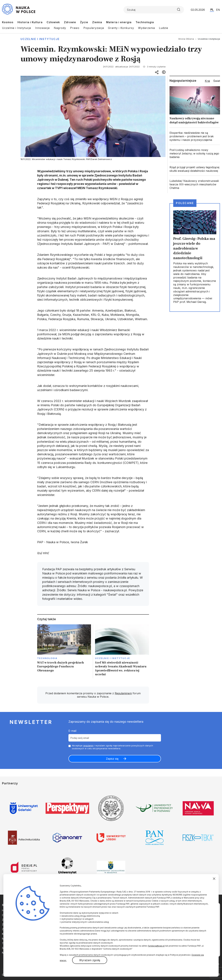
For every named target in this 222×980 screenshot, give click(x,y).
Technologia (145, 22)
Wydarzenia (146, 28)
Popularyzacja (94, 28)
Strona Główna (186, 39)
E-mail (72, 731)
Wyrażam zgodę (90, 960)
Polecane (185, 203)
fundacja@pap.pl (156, 946)
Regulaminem (123, 693)
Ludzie (164, 28)
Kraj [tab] (207, 81)
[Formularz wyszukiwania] (154, 10)
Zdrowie (70, 22)
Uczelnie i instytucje (40, 39)
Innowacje (42, 28)
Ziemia (97, 22)
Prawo (75, 28)
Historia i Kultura (30, 22)
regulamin (88, 746)
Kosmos (8, 22)
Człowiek (53, 22)
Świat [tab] (217, 81)
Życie (84, 22)
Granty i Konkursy (121, 28)
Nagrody (60, 28)
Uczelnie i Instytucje (17, 28)
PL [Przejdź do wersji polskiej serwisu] (212, 10)
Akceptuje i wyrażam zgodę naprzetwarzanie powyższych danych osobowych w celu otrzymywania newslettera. (112, 747)
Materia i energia (119, 22)
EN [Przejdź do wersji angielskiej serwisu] (218, 10)
